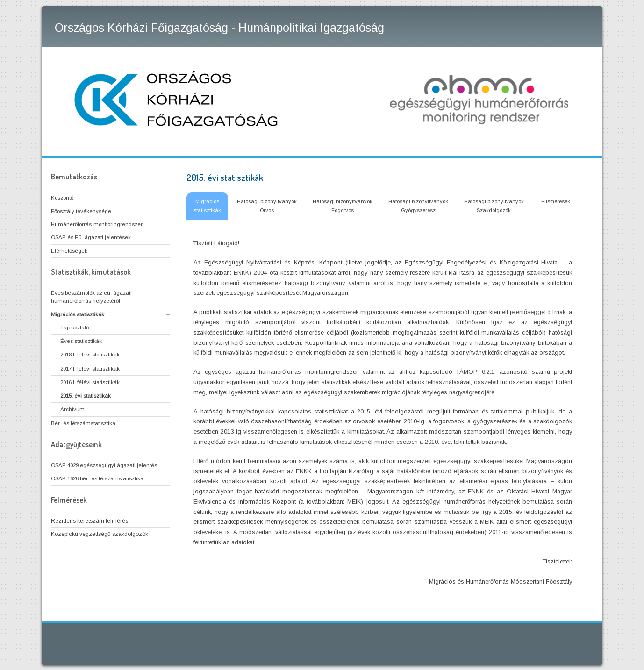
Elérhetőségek (69, 251)
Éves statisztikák (81, 341)
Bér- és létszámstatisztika (83, 423)
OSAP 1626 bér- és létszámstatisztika (97, 478)
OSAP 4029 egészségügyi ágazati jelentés (104, 465)
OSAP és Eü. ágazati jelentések (91, 237)
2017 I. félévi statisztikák (90, 369)
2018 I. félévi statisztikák (90, 355)
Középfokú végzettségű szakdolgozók (100, 534)
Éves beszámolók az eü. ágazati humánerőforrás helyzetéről (91, 297)
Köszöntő (62, 198)
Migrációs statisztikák (78, 314)
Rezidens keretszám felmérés (89, 521)
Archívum (72, 409)
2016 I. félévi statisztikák (90, 382)
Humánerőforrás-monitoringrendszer (97, 224)
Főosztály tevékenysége (81, 211)
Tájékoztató (75, 328)
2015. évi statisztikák (86, 396)
